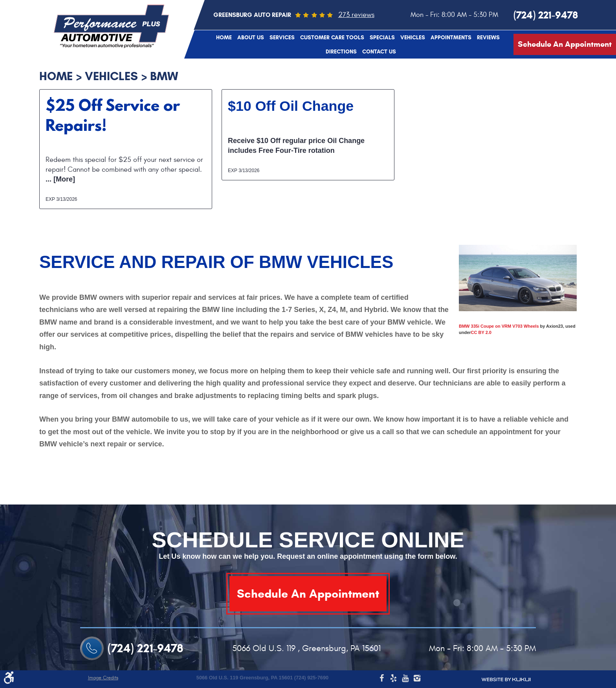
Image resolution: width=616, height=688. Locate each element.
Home (224, 38)
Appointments (451, 38)
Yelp (393, 679)
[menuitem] (224, 37)
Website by (506, 680)
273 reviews (356, 15)
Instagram (417, 679)
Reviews (488, 38)
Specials (382, 38)
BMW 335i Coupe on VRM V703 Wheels (499, 326)
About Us (251, 38)
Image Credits (103, 678)
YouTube (405, 679)
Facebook (381, 679)
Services (282, 38)
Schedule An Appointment (565, 44)
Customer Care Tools (332, 38)
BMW (164, 76)
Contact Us (379, 52)
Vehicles (413, 38)
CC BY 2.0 (481, 332)
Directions (341, 52)
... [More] (60, 179)
